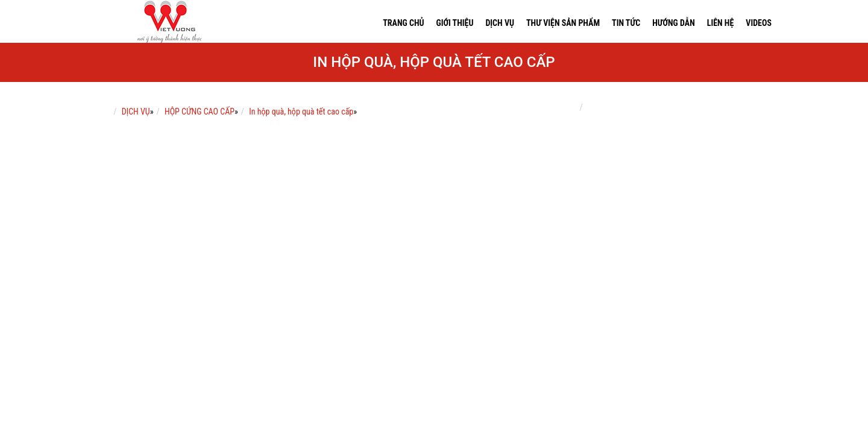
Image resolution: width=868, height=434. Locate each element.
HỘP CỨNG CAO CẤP (200, 112)
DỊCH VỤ (136, 112)
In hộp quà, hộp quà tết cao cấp (301, 112)
